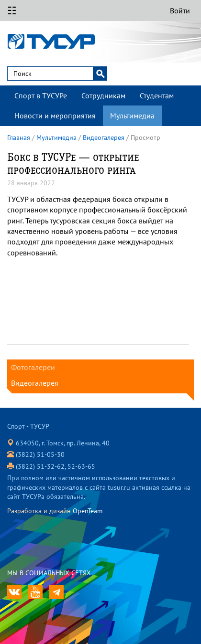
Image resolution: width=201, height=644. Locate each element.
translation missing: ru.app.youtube (35, 592)
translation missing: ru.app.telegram (56, 592)
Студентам (157, 95)
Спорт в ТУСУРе (41, 95)
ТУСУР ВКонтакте (14, 592)
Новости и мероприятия (55, 116)
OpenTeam (88, 511)
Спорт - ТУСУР (54, 41)
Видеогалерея (104, 137)
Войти (180, 11)
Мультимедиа (132, 116)
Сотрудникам (103, 95)
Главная (19, 137)
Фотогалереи (33, 367)
